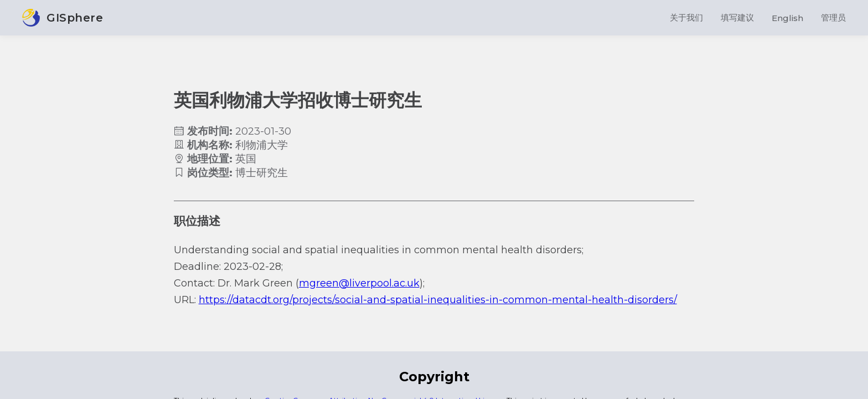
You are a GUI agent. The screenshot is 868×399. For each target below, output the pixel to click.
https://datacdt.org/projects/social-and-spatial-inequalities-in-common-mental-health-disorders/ (438, 300)
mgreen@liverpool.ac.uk (359, 283)
